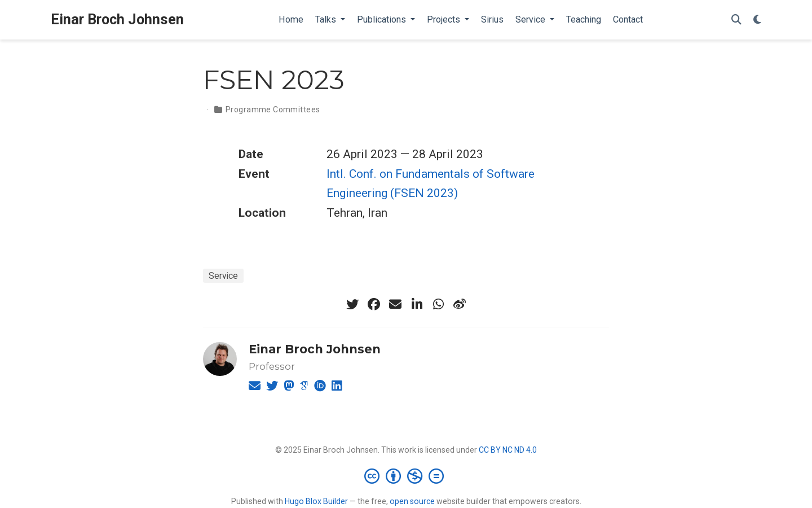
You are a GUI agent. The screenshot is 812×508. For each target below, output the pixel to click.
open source (412, 501)
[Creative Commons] (406, 476)
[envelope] (395, 304)
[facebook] (374, 304)
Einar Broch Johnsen (117, 19)
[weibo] (460, 304)
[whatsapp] (438, 304)
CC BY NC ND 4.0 (508, 450)
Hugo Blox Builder (316, 501)
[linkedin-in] (417, 304)
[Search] (736, 20)
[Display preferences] (757, 20)
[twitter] (352, 304)
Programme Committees (273, 110)
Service (223, 276)
